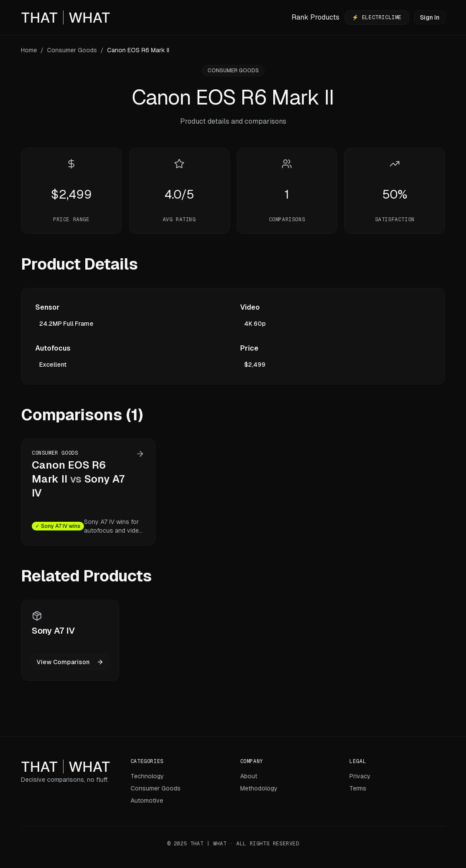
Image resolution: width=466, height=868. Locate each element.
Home (29, 50)
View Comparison (70, 662)
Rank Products (315, 17)
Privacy (360, 776)
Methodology (259, 788)
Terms (358, 788)
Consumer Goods (72, 50)
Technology (147, 776)
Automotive (147, 800)
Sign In (430, 17)
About (249, 776)
